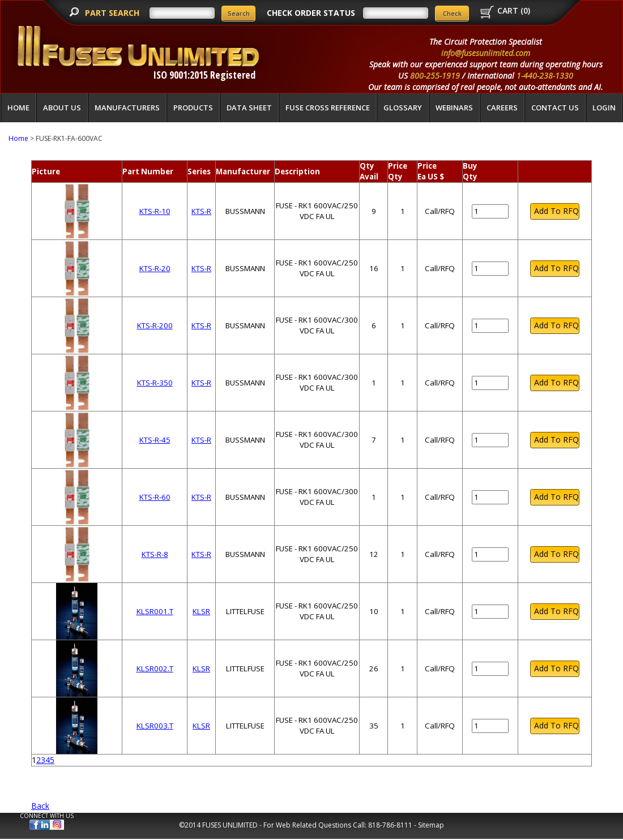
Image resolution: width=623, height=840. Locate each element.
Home (18, 108)
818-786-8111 (390, 825)
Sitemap (431, 825)
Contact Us (555, 108)
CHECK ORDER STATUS (311, 13)
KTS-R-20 (155, 268)
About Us (62, 108)
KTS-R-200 (155, 325)
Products (193, 108)
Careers (502, 108)
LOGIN (604, 108)
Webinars (454, 108)
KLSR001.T (155, 611)
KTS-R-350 (155, 383)
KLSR (201, 611)
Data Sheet (249, 108)
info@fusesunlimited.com (486, 53)
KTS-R (201, 211)
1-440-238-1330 (545, 76)
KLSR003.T (155, 726)
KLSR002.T (155, 668)
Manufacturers (127, 108)
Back (40, 806)
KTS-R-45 (155, 440)
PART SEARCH (113, 13)
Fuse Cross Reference (328, 108)
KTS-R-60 (155, 497)
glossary (403, 108)
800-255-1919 (435, 76)
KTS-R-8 (155, 554)
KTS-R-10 (155, 211)
